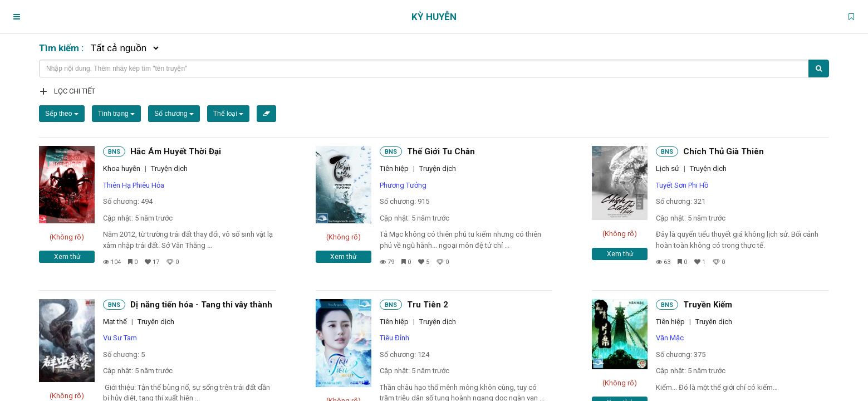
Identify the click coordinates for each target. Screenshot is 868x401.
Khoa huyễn (122, 168)
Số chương (174, 114)
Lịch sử (668, 168)
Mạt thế (115, 322)
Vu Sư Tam (120, 338)
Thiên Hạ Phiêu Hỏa (134, 185)
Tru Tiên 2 (428, 305)
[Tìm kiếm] (819, 69)
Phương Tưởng (403, 185)
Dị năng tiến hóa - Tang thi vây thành (201, 305)
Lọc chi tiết (75, 91)
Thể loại (229, 114)
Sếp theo (62, 114)
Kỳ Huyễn (434, 17)
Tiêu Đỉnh (394, 338)
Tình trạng (116, 114)
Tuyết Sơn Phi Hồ (682, 185)
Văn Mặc (670, 338)
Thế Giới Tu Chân (441, 151)
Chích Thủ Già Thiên (724, 151)
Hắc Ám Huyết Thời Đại (176, 151)
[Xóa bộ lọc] (266, 114)
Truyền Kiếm (708, 305)
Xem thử (67, 257)
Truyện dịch (169, 168)
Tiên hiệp (394, 168)
